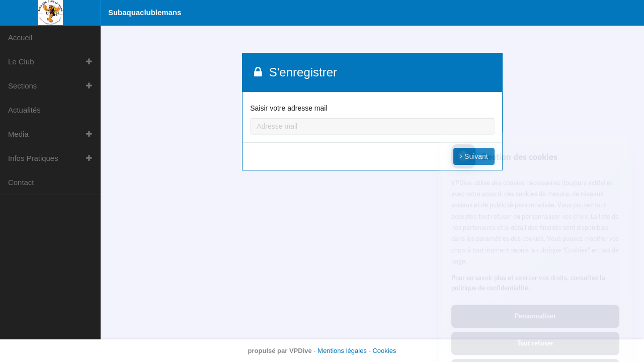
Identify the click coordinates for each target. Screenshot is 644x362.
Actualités (24, 110)
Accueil (20, 37)
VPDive (301, 351)
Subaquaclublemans (145, 12)
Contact (21, 182)
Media (18, 134)
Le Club (21, 62)
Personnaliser (535, 271)
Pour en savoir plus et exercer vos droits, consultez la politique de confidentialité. (528, 238)
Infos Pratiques (33, 158)
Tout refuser (535, 299)
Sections (22, 86)
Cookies (384, 351)
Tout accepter (535, 326)
